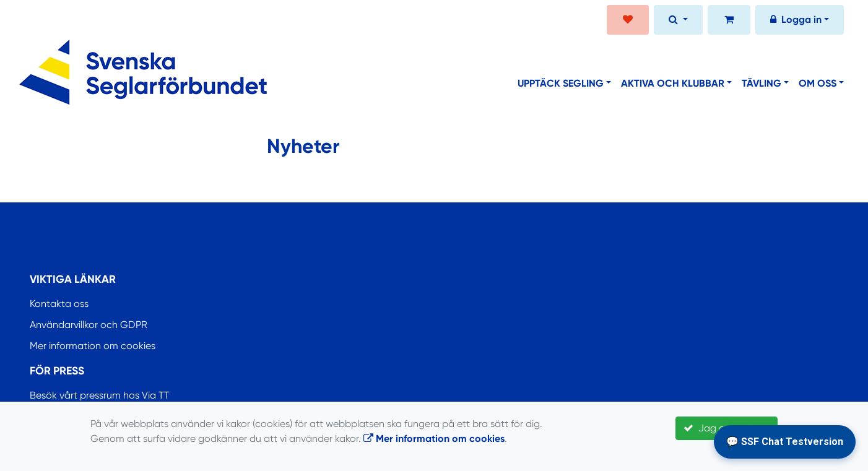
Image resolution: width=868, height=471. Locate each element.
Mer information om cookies (93, 346)
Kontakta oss (59, 304)
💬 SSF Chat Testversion (785, 442)
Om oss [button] (818, 83)
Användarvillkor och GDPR (89, 325)
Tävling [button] (762, 83)
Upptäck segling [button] (561, 83)
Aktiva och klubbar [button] (673, 83)
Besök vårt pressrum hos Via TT (100, 395)
